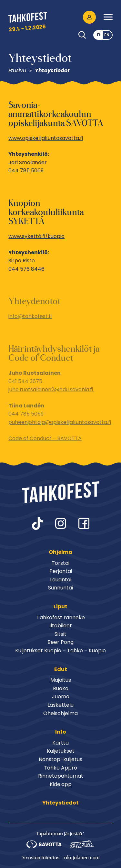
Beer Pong (60, 642)
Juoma (61, 697)
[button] (108, 17)
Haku (82, 35)
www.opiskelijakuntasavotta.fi (46, 138)
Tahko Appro (60, 768)
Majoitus (61, 680)
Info (61, 732)
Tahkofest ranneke (61, 617)
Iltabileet (61, 626)
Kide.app (61, 784)
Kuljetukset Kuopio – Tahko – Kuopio (60, 651)
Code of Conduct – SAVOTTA (45, 438)
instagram (61, 523)
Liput (60, 606)
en (107, 35)
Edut (61, 669)
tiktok (37, 523)
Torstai (60, 563)
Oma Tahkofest (89, 17)
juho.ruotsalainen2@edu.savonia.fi (51, 389)
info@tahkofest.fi (30, 316)
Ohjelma (60, 552)
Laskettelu (60, 705)
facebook (84, 523)
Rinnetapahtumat (61, 776)
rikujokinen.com (81, 857)
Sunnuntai (60, 588)
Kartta (60, 743)
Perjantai (61, 571)
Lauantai (61, 580)
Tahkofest (28, 18)
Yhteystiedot (52, 70)
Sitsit (60, 634)
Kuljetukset (61, 751)
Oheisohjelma (60, 713)
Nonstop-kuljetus (60, 759)
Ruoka (61, 688)
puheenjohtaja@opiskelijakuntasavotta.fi (60, 422)
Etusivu (18, 70)
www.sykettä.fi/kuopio (36, 236)
